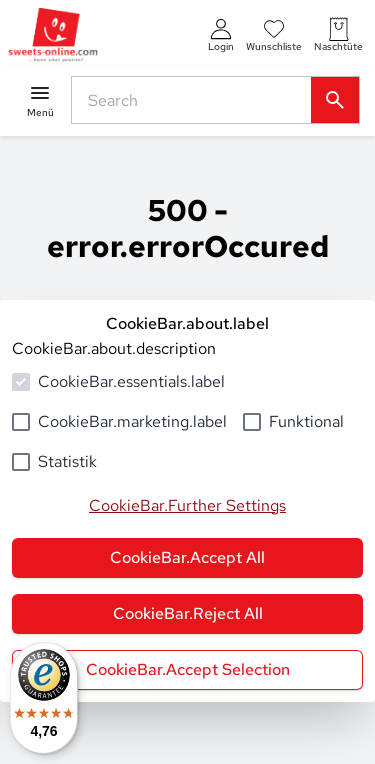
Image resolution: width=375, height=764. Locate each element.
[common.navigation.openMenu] (40, 100)
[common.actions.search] (195, 100)
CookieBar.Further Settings (187, 505)
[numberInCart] (338, 35)
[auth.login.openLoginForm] (221, 35)
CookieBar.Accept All (187, 557)
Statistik (67, 461)
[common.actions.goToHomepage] (53, 35)
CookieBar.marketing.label (132, 421)
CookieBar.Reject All (188, 613)
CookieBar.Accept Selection (188, 669)
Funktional (306, 421)
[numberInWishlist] (274, 35)
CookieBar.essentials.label (131, 381)
